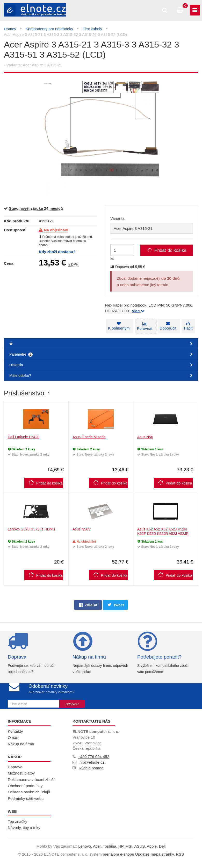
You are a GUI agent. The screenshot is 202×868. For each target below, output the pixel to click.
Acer (97, 846)
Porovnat (145, 326)
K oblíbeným (119, 326)
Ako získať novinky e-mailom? (51, 692)
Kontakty (15, 731)
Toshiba (110, 846)
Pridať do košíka (45, 483)
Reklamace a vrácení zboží (31, 780)
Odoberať (72, 704)
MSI (129, 846)
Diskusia (101, 365)
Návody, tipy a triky (24, 828)
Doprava (17, 657)
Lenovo (85, 846)
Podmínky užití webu (26, 798)
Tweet (116, 605)
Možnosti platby (21, 773)
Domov (10, 29)
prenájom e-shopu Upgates (126, 854)
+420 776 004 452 (94, 757)
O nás (13, 737)
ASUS (139, 846)
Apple (152, 846)
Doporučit (169, 326)
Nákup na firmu (89, 657)
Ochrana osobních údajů (29, 792)
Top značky (17, 821)
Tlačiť (189, 326)
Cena (9, 263)
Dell (162, 846)
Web (12, 811)
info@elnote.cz (92, 762)
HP (121, 846)
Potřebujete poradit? (159, 657)
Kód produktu (17, 221)
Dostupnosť (15, 230)
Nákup (15, 757)
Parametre (101, 355)
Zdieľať (88, 605)
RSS (180, 854)
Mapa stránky (162, 854)
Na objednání (54, 230)
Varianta (117, 218)
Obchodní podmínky (25, 786)
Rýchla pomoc (91, 768)
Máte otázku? (101, 376)
